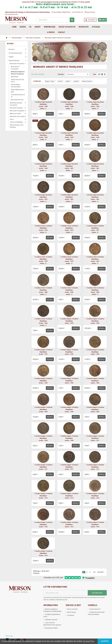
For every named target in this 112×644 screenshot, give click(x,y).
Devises (12, 49)
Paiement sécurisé (51, 620)
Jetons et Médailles (16, 122)
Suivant (101, 572)
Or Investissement (15, 53)
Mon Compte (72, 612)
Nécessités (15, 77)
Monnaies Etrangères (17, 111)
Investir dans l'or (95, 609)
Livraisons (71, 615)
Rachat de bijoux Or (67, 27)
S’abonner (97, 593)
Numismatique (14, 60)
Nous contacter (72, 609)
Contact (62, 32)
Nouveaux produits (51, 628)
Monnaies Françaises (17, 64)
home (14, 27)
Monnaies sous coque (17, 116)
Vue (95, 74)
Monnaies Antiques (16, 108)
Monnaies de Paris (17, 100)
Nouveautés (84, 27)
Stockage (96, 27)
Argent (11, 57)
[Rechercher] (56, 20)
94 (94, 572)
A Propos (51, 32)
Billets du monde (15, 114)
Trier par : (61, 74)
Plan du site (9, 636)
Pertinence (70, 74)
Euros (12, 119)
